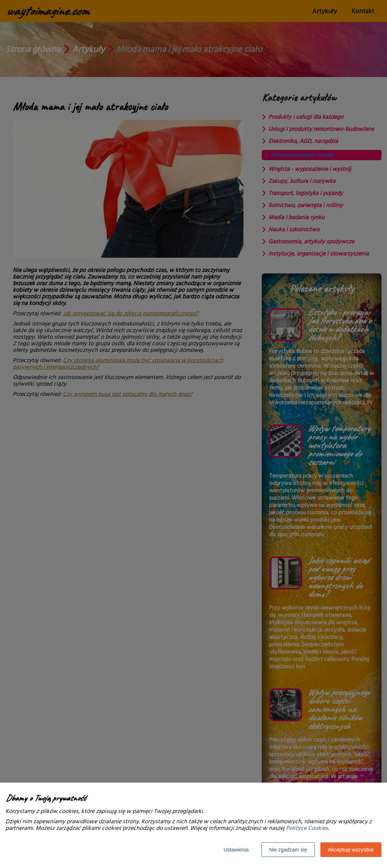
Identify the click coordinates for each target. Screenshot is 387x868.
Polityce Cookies (307, 828)
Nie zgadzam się (288, 850)
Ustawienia (236, 850)
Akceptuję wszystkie (351, 850)
